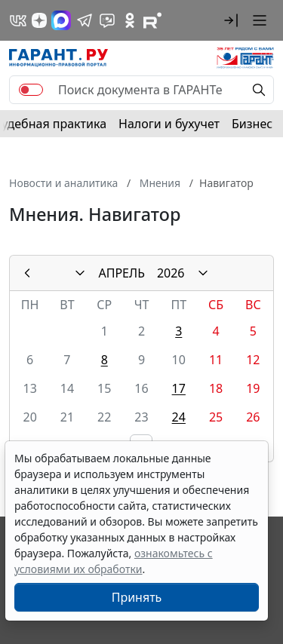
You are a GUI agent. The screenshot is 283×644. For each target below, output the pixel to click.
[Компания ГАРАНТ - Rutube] (152, 20)
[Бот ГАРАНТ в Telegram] (107, 20)
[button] (231, 20)
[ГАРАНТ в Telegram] (85, 20)
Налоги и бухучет (169, 124)
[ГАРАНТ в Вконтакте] (18, 20)
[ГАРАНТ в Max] (61, 20)
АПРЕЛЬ (121, 273)
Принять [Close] (137, 597)
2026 (171, 273)
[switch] (31, 90)
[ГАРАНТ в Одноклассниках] (130, 20)
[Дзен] (39, 20)
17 (179, 388)
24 (179, 417)
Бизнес (252, 124)
